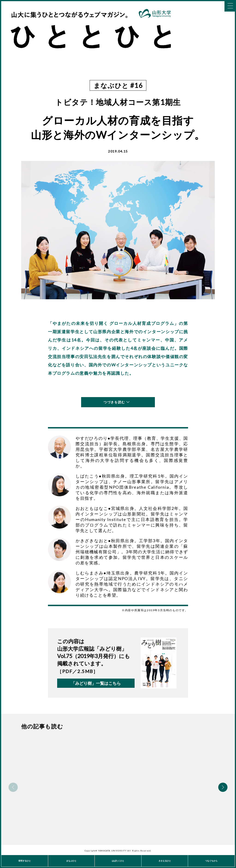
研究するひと (25, 861)
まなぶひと (71, 861)
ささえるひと (165, 861)
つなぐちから (211, 861)
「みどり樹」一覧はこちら (96, 683)
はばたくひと (118, 861)
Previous (13, 787)
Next (223, 787)
